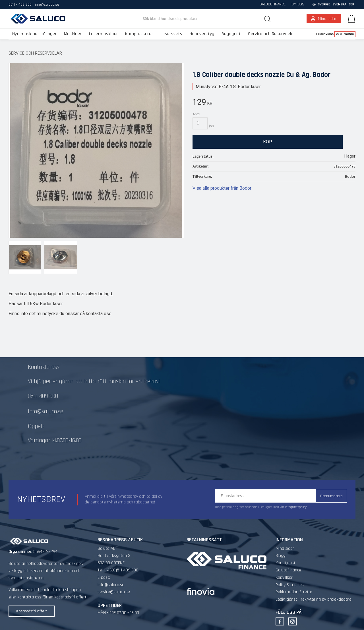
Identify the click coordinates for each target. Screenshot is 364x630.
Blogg (281, 556)
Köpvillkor (284, 578)
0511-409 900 (43, 396)
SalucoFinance (288, 570)
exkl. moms (345, 34)
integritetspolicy (296, 507)
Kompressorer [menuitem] (139, 34)
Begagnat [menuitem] (231, 34)
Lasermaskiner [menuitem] (104, 34)
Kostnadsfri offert (32, 611)
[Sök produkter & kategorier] (199, 19)
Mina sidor (285, 549)
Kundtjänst (286, 563)
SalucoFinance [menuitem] (273, 5)
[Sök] (268, 19)
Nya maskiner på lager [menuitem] (34, 34)
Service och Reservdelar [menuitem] (272, 34)
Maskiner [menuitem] (73, 34)
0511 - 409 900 (20, 5)
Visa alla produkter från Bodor (222, 188)
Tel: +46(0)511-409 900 (118, 570)
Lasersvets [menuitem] (171, 34)
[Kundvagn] (350, 19)
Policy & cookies (290, 585)
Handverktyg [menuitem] (202, 34)
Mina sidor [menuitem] (327, 19)
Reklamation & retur (294, 592)
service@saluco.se (114, 592)
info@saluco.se (47, 5)
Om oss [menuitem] (298, 5)
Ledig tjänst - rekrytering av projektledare (314, 599)
